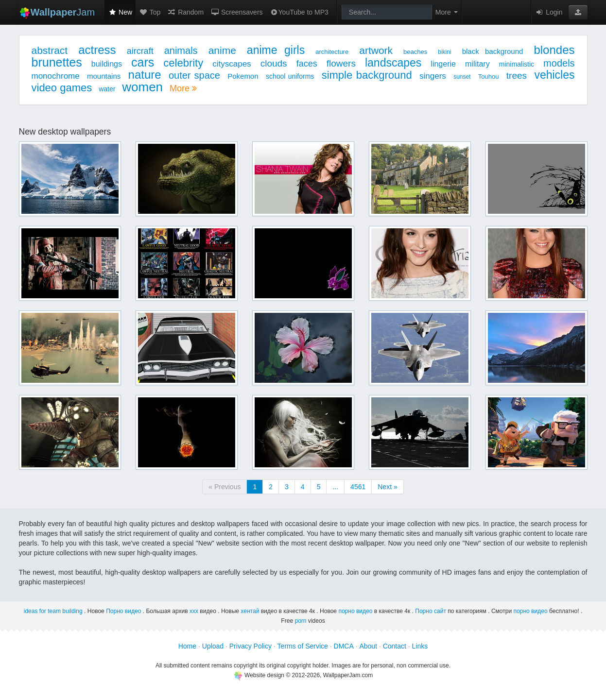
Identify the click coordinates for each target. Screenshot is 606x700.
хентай (250, 611)
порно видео (355, 611)
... (335, 487)
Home (187, 646)
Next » (387, 487)
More (183, 88)
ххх (194, 611)
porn (300, 621)
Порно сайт (431, 611)
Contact (395, 646)
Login (549, 12)
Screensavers (236, 12)
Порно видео (123, 611)
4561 (358, 487)
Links (420, 646)
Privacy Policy (251, 646)
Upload (213, 646)
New (120, 12)
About (368, 646)
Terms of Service (303, 646)
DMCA (344, 646)
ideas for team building (53, 611)
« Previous (225, 487)
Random (185, 12)
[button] (578, 12)
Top (150, 12)
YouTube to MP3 (299, 12)
